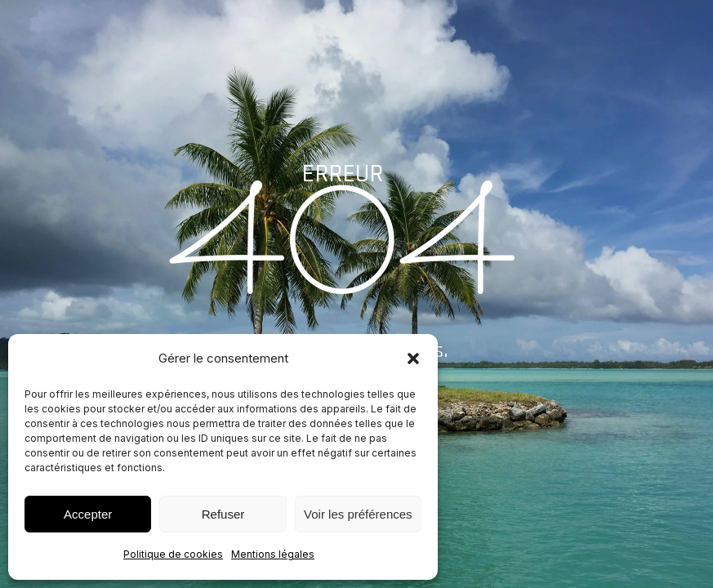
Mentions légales (273, 554)
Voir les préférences (358, 514)
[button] (413, 359)
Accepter (88, 514)
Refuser (223, 514)
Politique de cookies (173, 554)
